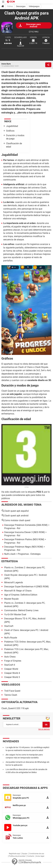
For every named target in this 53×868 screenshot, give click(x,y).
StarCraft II (10, 665)
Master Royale (11, 599)
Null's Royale (11, 638)
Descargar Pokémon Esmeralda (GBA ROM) (26, 525)
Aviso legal (40, 856)
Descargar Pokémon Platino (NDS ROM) (24, 539)
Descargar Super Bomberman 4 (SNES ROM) (26, 587)
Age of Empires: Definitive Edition (21, 595)
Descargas (21, 6)
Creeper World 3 (12, 677)
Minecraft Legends (14, 582)
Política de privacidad (17, 856)
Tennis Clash (11, 695)
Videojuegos (34, 6)
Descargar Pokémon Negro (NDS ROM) (24, 547)
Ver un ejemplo (44, 729)
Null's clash (10, 554)
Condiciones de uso (37, 854)
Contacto (31, 856)
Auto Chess (10, 657)
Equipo (25, 854)
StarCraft (9, 626)
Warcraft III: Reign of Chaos (18, 591)
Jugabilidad (12, 126)
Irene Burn (6, 64)
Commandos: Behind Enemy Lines (21, 610)
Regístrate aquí (15, 854)
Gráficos (10, 131)
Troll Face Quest (12, 691)
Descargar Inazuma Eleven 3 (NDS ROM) (25, 532)
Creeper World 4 (12, 673)
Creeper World (11, 669)
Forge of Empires (13, 661)
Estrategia (10, 561)
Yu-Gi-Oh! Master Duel (15, 614)
